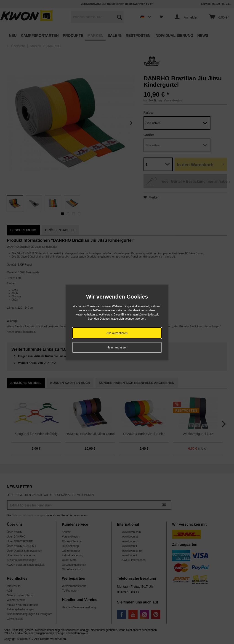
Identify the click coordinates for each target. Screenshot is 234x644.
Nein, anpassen (117, 347)
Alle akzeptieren (117, 333)
